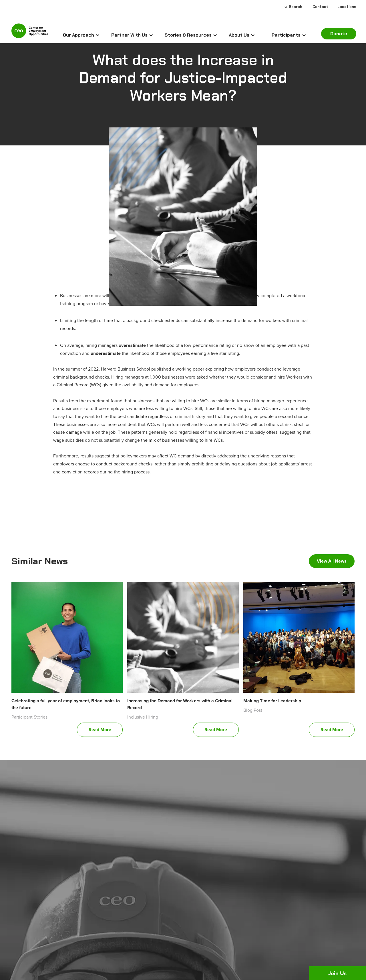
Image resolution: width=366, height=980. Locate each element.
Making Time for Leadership (272, 701)
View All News (332, 561)
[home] (30, 33)
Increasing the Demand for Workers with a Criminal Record (180, 704)
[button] (81, 35)
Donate (339, 34)
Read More (100, 730)
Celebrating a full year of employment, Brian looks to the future (66, 704)
